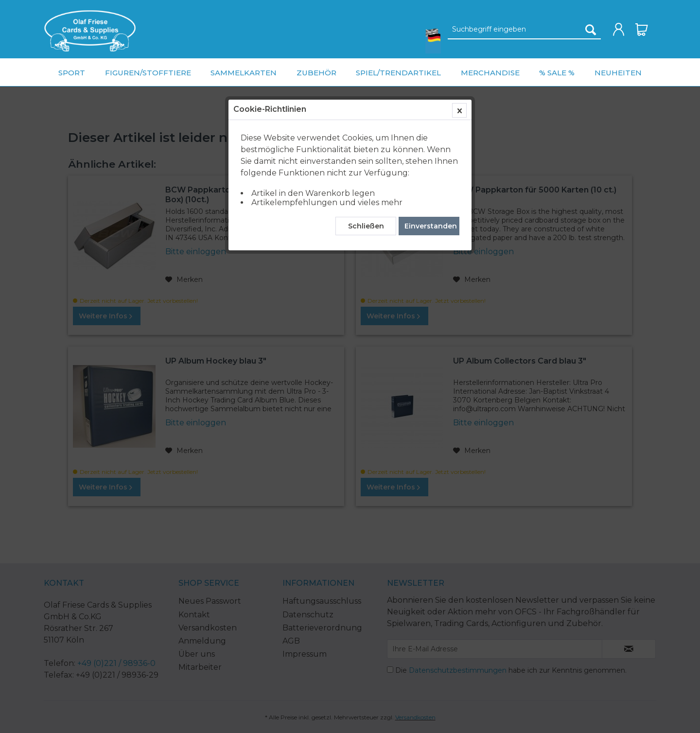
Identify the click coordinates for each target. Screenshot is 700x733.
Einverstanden (431, 226)
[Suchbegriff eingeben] (524, 30)
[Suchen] (591, 30)
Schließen (366, 226)
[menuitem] (90, 31)
